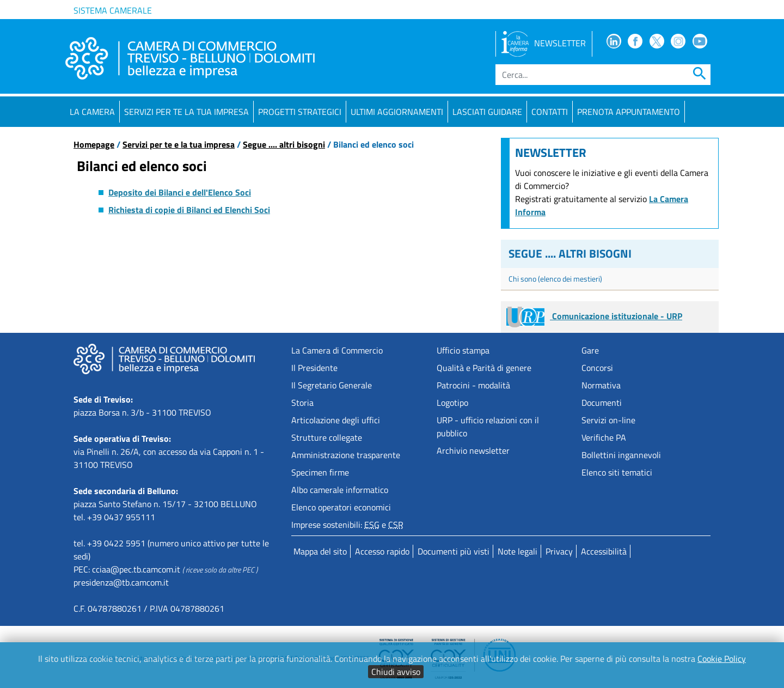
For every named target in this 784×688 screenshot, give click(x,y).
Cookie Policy (722, 659)
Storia (302, 403)
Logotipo (452, 403)
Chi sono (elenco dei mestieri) (555, 279)
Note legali (517, 551)
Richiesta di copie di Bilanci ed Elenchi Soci (189, 210)
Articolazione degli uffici (336, 420)
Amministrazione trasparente (346, 455)
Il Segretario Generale (332, 385)
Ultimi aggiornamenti (397, 112)
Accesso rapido (382, 551)
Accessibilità (604, 551)
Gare (590, 350)
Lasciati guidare (487, 112)
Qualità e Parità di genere (484, 368)
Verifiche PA (604, 437)
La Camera (92, 112)
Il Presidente (314, 368)
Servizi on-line (608, 420)
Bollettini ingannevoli (621, 455)
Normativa (601, 385)
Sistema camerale (113, 10)
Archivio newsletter (473, 450)
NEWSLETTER (544, 43)
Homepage (94, 144)
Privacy (559, 551)
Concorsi (597, 368)
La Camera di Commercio (337, 350)
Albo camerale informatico (340, 490)
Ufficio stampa (463, 350)
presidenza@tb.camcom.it (121, 582)
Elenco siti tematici (617, 472)
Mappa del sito (320, 551)
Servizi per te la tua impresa (186, 112)
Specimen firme (320, 472)
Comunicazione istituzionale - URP (594, 316)
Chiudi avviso (396, 672)
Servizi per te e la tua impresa (179, 144)
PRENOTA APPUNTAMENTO (629, 112)
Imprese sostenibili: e (347, 525)
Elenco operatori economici (341, 507)
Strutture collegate (327, 437)
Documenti (602, 403)
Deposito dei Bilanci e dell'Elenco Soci (180, 192)
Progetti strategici (300, 112)
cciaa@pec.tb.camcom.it (136, 569)
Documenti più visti (454, 551)
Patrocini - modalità (473, 385)
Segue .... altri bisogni (284, 144)
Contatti (550, 112)
